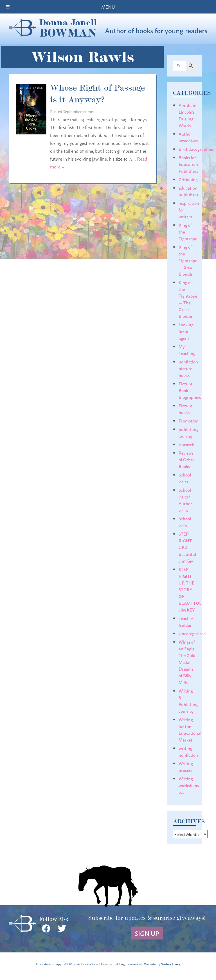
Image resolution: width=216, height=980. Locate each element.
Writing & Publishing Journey (189, 701)
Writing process (186, 767)
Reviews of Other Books (186, 459)
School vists (185, 522)
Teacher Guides (186, 621)
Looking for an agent (186, 331)
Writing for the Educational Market (190, 729)
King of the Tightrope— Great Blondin (188, 260)
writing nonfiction (188, 751)
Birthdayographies (196, 149)
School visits (185, 478)
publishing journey (189, 432)
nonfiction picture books (188, 368)
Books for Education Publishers (188, 164)
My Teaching (187, 350)
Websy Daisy (171, 964)
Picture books (185, 409)
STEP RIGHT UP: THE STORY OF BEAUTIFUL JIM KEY (190, 589)
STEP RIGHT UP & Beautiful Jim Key (187, 547)
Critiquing (188, 179)
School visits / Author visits (185, 500)
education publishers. (189, 191)
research (186, 444)
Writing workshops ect (189, 785)
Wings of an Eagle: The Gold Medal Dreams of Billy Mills (187, 662)
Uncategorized (192, 633)
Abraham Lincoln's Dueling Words (187, 115)
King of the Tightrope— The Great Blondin (188, 299)
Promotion (189, 421)
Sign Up (147, 933)
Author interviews (188, 137)
